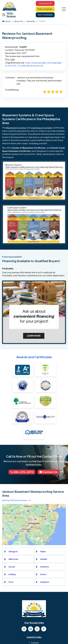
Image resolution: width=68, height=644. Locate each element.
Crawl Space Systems (41, 128)
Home (6, 21)
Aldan (43, 551)
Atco (11, 582)
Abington (13, 551)
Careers (35, 643)
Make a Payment (45, 9)
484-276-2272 (22, 472)
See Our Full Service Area (16, 500)
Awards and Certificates (34, 357)
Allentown (13, 559)
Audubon (45, 582)
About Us (19, 21)
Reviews (31, 21)
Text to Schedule (45, 15)
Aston (43, 574)
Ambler (44, 559)
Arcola (12, 567)
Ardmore (45, 567)
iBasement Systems (16, 128)
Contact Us (45, 3)
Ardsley (12, 574)
